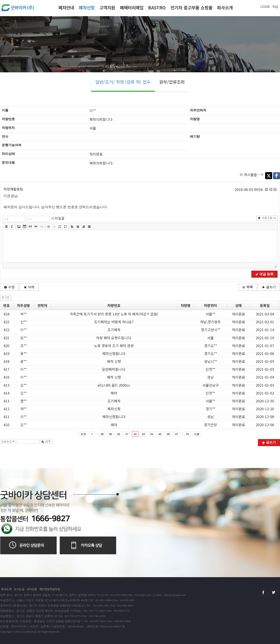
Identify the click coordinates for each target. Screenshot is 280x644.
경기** (210, 409)
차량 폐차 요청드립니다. (114, 338)
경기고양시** (211, 330)
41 (127, 434)
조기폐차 (114, 330)
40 (119, 434)
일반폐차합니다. (114, 369)
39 (110, 434)
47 (177, 434)
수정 (9, 287)
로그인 (5, 297)
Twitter (269, 176)
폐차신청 (87, 8)
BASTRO (157, 8)
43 (143, 434)
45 (160, 434)
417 (6, 369)
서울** (210, 314)
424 (6, 314)
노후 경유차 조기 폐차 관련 (114, 346)
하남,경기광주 (210, 322)
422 (6, 330)
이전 (83, 434)
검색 (46, 441)
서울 (210, 338)
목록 (248, 287)
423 (6, 322)
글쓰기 (269, 287)
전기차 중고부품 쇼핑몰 (191, 8)
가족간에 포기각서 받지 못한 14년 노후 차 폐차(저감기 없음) (114, 314)
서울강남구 (211, 385)
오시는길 (19, 589)
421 (6, 338)
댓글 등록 (264, 274)
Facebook (276, 176)
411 (6, 417)
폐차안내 (66, 8)
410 (6, 425)
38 (102, 434)
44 (152, 434)
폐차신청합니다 (114, 353)
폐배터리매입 (132, 8)
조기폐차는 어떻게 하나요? (114, 322)
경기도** (211, 346)
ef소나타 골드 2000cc (114, 385)
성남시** (211, 361)
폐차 (114, 393)
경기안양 (210, 425)
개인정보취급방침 (50, 589)
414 (6, 393)
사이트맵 (32, 589)
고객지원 (107, 8)
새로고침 (267, 218)
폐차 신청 (114, 361)
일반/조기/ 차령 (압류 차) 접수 (123, 82)
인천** (210, 369)
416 (6, 377)
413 (6, 401)
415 (6, 385)
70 (187, 434)
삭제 (29, 287)
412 (6, 409)
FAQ (275, 7)
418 (6, 361)
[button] (6, 227)
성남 (210, 377)
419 (6, 353)
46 (168, 434)
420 (6, 346)
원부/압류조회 (172, 82)
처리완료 (238, 314)
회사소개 (225, 8)
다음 (197, 434)
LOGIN (265, 7)
